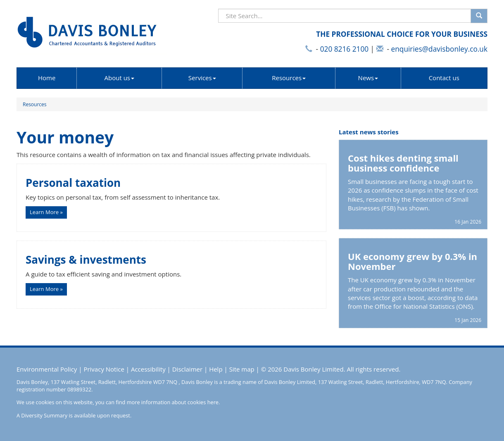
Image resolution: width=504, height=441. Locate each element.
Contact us (444, 78)
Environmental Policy (47, 369)
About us (119, 78)
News (368, 78)
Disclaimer (187, 369)
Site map (242, 369)
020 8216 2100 (344, 49)
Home (47, 78)
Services (202, 78)
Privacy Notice (104, 369)
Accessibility (148, 369)
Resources (289, 78)
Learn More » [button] (46, 212)
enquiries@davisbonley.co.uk (439, 49)
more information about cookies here (173, 402)
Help (216, 369)
